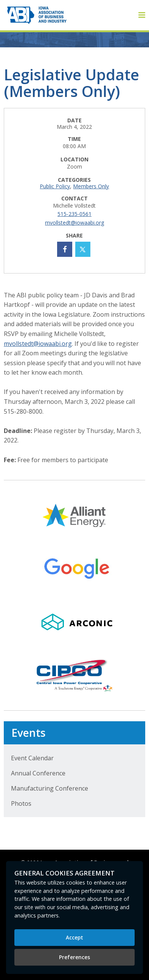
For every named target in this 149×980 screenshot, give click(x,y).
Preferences (74, 957)
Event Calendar (32, 758)
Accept (74, 937)
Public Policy (55, 186)
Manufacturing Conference (50, 788)
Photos (21, 803)
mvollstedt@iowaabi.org (74, 223)
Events (28, 733)
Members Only (91, 186)
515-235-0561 (74, 214)
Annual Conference (38, 773)
